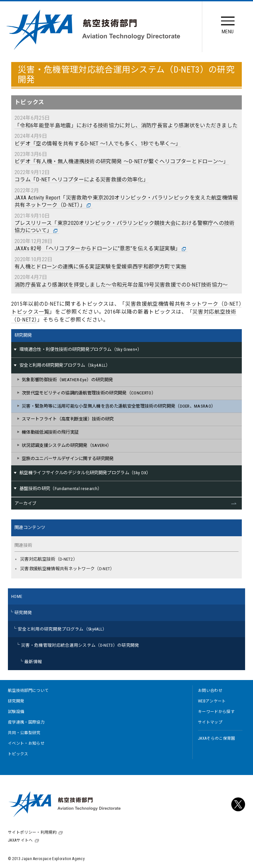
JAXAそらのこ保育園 (217, 738)
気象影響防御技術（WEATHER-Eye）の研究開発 (67, 380)
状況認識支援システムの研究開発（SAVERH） (67, 445)
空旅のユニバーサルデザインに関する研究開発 (68, 459)
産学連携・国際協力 (26, 722)
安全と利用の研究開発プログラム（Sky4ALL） (62, 629)
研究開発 (23, 335)
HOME (17, 596)
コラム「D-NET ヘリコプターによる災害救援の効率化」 (82, 180)
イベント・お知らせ (26, 743)
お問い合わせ (210, 691)
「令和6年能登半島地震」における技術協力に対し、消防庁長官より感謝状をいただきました (126, 125)
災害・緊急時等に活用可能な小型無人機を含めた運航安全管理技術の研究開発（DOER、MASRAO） (119, 406)
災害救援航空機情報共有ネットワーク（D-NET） (67, 569)
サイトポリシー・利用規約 (32, 832)
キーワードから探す (216, 712)
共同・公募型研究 (24, 733)
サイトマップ (210, 722)
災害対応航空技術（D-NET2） (49, 559)
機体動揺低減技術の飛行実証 (50, 432)
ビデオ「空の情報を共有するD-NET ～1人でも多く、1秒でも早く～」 (98, 144)
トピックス (18, 754)
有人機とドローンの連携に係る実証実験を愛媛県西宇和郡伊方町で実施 (100, 267)
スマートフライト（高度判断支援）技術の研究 (68, 419)
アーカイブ (26, 503)
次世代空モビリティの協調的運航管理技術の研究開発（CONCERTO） (89, 393)
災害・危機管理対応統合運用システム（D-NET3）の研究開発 (80, 645)
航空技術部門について (28, 691)
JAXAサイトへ (20, 840)
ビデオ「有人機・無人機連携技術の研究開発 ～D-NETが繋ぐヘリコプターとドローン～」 (122, 161)
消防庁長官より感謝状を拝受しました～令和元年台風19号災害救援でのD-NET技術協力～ (121, 285)
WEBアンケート (212, 701)
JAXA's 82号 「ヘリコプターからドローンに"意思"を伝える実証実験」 (100, 249)
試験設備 (16, 712)
